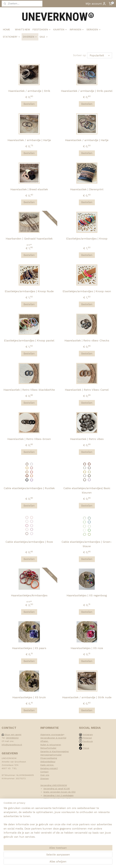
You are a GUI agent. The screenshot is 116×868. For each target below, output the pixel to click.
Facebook (88, 741)
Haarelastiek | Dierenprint (87, 189)
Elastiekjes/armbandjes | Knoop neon (87, 291)
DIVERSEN (30, 37)
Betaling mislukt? (49, 768)
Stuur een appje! (12, 735)
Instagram (88, 735)
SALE (44, 37)
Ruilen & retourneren (51, 745)
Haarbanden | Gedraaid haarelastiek (29, 239)
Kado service (47, 765)
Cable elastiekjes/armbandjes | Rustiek (29, 488)
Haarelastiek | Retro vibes (87, 439)
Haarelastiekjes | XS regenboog (87, 595)
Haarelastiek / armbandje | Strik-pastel (87, 91)
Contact (44, 772)
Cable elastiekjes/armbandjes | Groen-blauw (87, 544)
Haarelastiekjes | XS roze (87, 648)
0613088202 (12, 738)
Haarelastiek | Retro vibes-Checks (87, 340)
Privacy (44, 758)
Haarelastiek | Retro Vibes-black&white (29, 390)
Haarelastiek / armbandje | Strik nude (87, 697)
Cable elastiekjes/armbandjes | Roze (29, 542)
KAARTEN (60, 30)
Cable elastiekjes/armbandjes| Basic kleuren (87, 490)
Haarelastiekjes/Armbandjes (29, 595)
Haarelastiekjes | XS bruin (29, 697)
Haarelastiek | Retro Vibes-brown (29, 439)
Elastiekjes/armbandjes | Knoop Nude (29, 291)
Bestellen (29, 104)
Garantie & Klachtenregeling (54, 751)
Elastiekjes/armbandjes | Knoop (87, 239)
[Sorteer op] (100, 55)
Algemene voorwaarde (52, 735)
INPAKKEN (77, 30)
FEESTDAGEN (42, 30)
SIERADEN (94, 30)
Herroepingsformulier (51, 755)
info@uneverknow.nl (12, 745)
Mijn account (96, 4)
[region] (38, 844)
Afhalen (45, 741)
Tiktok (86, 748)
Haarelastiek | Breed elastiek (29, 189)
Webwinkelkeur (48, 762)
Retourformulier (48, 748)
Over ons (45, 775)
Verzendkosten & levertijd (53, 738)
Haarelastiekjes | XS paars (29, 648)
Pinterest (87, 738)
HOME (6, 30)
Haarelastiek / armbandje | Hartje (29, 140)
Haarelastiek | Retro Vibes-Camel (87, 390)
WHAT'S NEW (23, 30)
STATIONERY (12, 37)
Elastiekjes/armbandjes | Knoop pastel (29, 340)
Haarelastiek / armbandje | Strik (29, 91)
